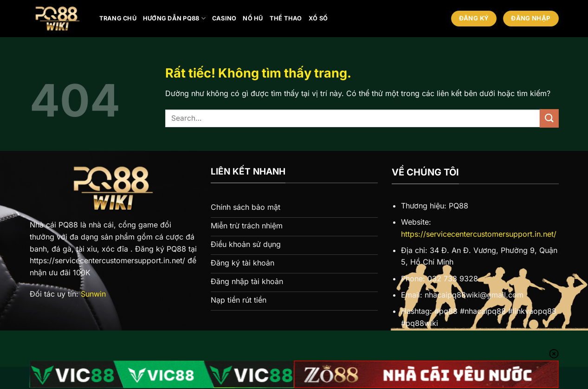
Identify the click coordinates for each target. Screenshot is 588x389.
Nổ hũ (253, 18)
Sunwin (93, 294)
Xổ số (318, 18)
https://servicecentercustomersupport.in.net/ (479, 234)
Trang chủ (118, 18)
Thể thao (286, 18)
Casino (224, 18)
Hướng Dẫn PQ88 (174, 18)
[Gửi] (549, 118)
